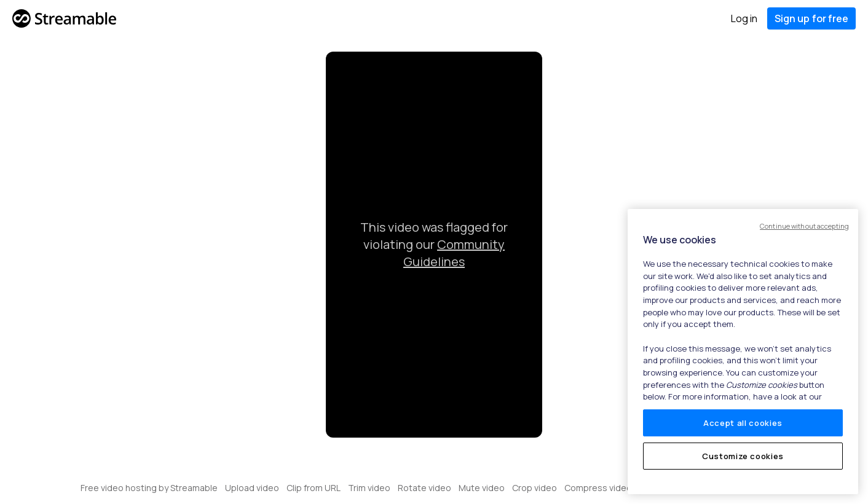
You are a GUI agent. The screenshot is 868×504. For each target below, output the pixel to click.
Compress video (598, 488)
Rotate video (424, 488)
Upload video (252, 488)
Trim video (369, 488)
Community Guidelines (454, 253)
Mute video (482, 488)
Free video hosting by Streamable (149, 488)
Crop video (535, 488)
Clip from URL (314, 488)
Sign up (811, 18)
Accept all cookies (743, 423)
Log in (744, 18)
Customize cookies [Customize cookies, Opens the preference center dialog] (743, 456)
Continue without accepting (804, 226)
